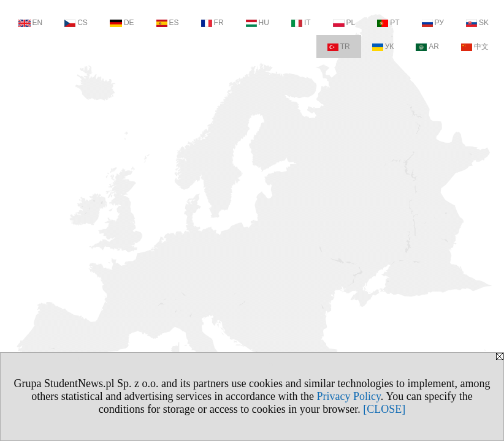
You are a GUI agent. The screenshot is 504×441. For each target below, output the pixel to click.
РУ (433, 23)
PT (388, 23)
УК (383, 47)
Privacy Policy (349, 396)
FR (212, 23)
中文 (475, 47)
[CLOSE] (384, 409)
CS (76, 23)
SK (477, 23)
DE (122, 23)
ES (168, 23)
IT (301, 23)
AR (427, 47)
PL (344, 23)
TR (339, 47)
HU (258, 23)
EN (31, 23)
